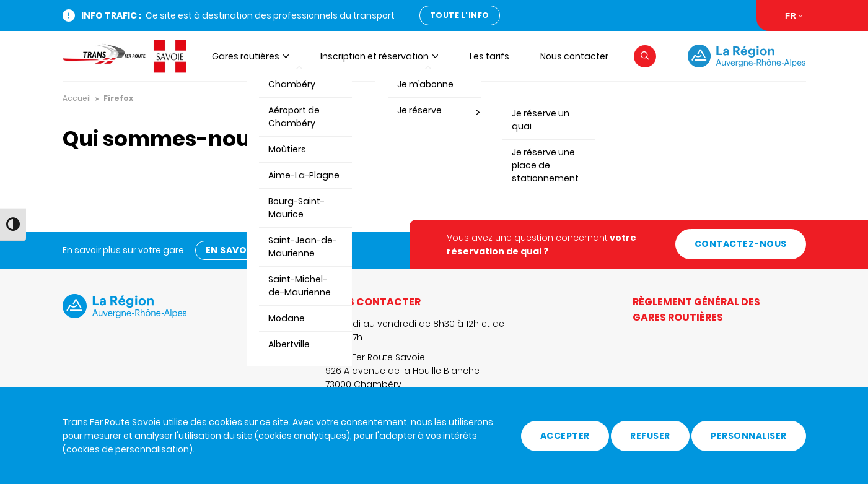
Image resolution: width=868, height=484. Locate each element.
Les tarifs (489, 56)
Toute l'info (460, 15)
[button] (645, 56)
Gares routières (246, 56)
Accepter (565, 436)
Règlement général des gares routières (696, 309)
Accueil (77, 98)
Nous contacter (574, 56)
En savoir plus (243, 250)
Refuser (650, 436)
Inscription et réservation (375, 56)
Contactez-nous (741, 244)
